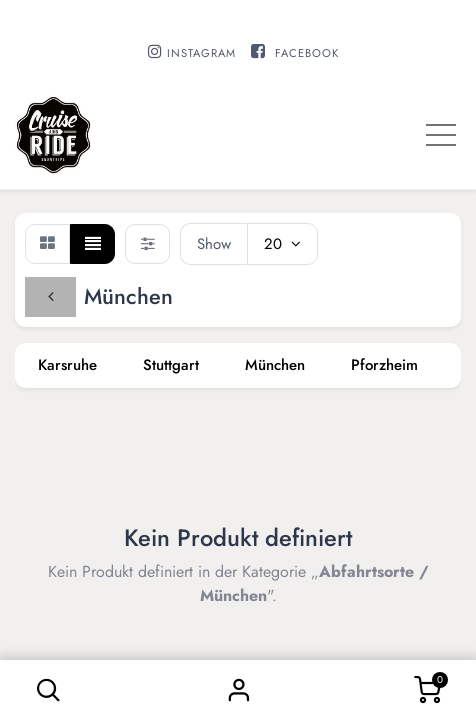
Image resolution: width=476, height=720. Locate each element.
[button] (49, 690)
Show (214, 244)
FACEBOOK (307, 53)
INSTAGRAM (201, 53)
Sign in (238, 690)
